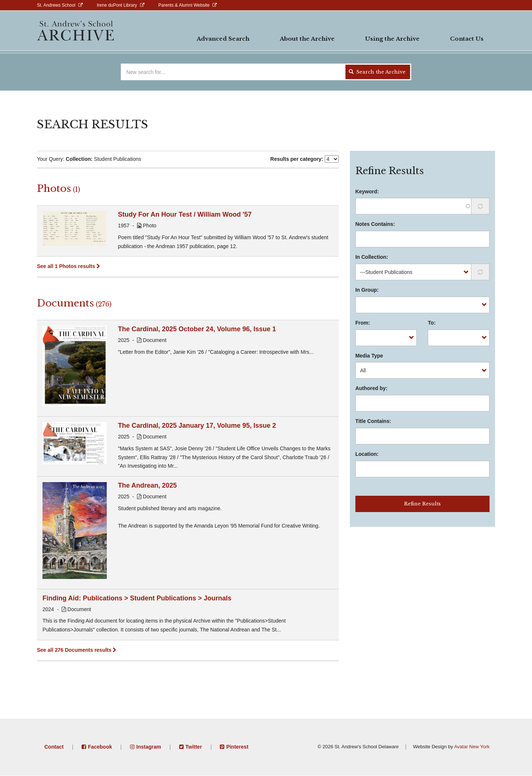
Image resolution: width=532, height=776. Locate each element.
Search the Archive (377, 72)
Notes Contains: (375, 224)
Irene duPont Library (117, 5)
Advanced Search (223, 39)
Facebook (100, 747)
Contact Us (467, 39)
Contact (54, 747)
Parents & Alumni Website (184, 5)
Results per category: (297, 159)
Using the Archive (392, 39)
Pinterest (237, 747)
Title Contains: (373, 421)
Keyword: (367, 192)
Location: (367, 454)
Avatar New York (472, 747)
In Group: (367, 290)
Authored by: (371, 388)
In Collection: (372, 257)
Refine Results (422, 504)
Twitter (194, 747)
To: (432, 323)
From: (363, 323)
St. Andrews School (56, 5)
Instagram (149, 747)
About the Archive (307, 39)
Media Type (369, 356)
